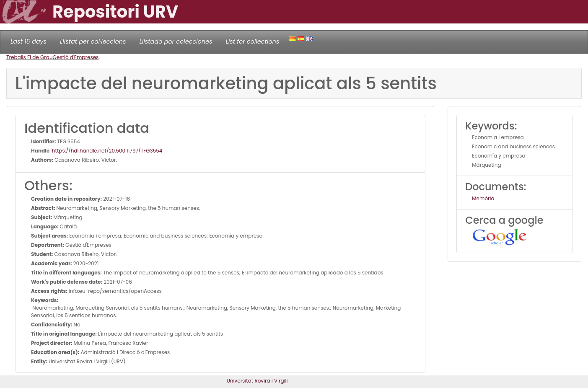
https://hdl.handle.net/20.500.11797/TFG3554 (107, 151)
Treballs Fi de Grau (30, 57)
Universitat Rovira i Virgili (257, 381)
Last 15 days (28, 41)
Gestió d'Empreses (76, 57)
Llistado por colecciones (176, 41)
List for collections (252, 41)
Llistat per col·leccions (93, 41)
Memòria (483, 198)
